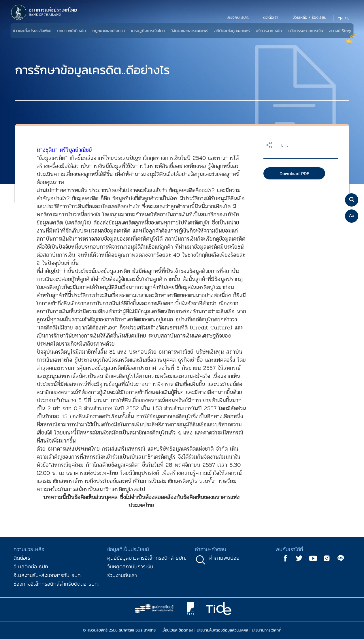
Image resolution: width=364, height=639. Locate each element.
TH (340, 19)
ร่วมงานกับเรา (122, 575)
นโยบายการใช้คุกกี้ (267, 630)
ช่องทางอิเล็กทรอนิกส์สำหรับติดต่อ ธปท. (56, 584)
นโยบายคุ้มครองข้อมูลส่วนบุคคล (222, 630)
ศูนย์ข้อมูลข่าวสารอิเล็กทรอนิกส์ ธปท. (147, 558)
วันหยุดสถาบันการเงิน (130, 566)
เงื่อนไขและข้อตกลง (177, 630)
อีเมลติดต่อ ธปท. (31, 566)
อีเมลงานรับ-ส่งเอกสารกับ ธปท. (48, 575)
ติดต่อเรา (23, 558)
